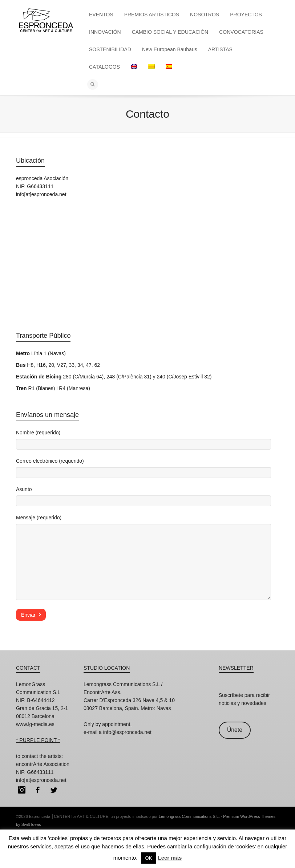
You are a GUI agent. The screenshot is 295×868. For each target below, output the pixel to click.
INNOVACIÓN (105, 32)
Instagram (22, 790)
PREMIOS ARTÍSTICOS (152, 15)
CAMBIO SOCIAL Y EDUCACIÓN (170, 32)
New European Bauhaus (170, 49)
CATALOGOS (104, 67)
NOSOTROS (205, 15)
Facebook (38, 790)
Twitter (54, 790)
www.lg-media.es (35, 724)
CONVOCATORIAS (241, 32)
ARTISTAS (220, 49)
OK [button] (149, 858)
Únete (235, 730)
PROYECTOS (246, 15)
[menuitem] (134, 67)
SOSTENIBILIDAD (110, 49)
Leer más (170, 858)
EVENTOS (101, 15)
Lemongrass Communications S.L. (189, 816)
